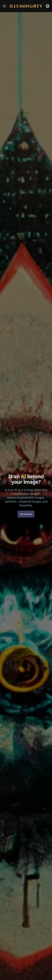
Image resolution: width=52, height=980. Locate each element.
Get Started (26, 514)
